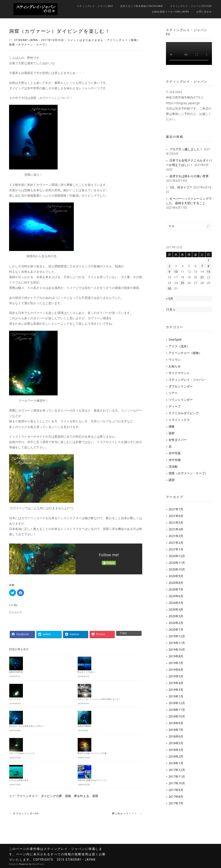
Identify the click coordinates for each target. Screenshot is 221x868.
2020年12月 (177, 556)
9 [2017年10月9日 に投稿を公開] (169, 272)
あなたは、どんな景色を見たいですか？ (27, 726)
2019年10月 (177, 649)
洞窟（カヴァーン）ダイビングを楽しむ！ (60, 31)
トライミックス (179, 420)
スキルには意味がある (19, 780)
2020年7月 (176, 589)
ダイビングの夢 (51, 796)
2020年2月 (176, 623)
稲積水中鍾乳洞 (16, 672)
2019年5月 (176, 676)
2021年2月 (176, 543)
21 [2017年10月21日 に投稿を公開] (202, 277)
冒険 (68, 796)
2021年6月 (176, 516)
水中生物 (175, 460)
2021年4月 (176, 529)
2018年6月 (176, 736)
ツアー (173, 393)
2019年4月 (176, 683)
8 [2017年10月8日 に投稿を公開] (208, 266)
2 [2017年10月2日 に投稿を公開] (169, 266)
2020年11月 (177, 563)
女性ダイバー (178, 440)
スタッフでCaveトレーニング (22, 753)
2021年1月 (176, 549)
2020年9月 (176, 576)
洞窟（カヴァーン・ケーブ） (29, 45)
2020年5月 (176, 603)
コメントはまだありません (85, 40)
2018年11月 (177, 710)
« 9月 (170, 298)
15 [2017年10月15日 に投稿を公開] (208, 272)
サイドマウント (179, 373)
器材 (172, 433)
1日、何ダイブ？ (181, 187)
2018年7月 (176, 730)
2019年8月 (176, 656)
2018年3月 (176, 750)
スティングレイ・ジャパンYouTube (191, 6)
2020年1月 (176, 629)
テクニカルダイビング (184, 413)
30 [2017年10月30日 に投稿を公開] (169, 288)
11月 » (170, 309)
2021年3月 (176, 536)
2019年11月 (177, 643)
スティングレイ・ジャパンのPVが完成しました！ (99, 699)
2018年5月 (176, 743)
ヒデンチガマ (15, 699)
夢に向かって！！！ (127, 814)
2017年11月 (177, 776)
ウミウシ (175, 360)
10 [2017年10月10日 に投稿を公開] (176, 272)
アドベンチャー (27, 796)
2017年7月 (176, 803)
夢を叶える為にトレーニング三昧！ (93, 753)
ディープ (175, 406)
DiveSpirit (175, 339)
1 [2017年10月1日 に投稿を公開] (208, 260)
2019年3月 (176, 690)
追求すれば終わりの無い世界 (189, 176)
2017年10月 (177, 783)
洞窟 (95, 796)
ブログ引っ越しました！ (186, 149)
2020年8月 (176, 583)
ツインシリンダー (181, 400)
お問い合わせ (204, 12)
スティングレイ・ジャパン (187, 380)
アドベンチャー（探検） (123, 40)
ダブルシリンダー (181, 386)
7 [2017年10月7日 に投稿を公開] (202, 266)
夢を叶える (82, 796)
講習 (172, 480)
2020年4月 (176, 609)
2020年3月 (176, 616)
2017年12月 (177, 770)
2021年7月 (176, 509)
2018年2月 (176, 756)
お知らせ (175, 366)
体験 (172, 426)
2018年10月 (177, 716)
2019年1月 (176, 696)
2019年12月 (177, 636)
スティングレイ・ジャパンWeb (95, 6)
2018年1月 (176, 763)
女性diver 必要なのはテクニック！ (93, 780)
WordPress (38, 864)
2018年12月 (177, 703)
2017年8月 (176, 797)
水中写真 (175, 453)
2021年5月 (176, 523)
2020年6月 (176, 596)
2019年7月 (176, 663)
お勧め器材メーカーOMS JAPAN (170, 12)
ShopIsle (14, 864)
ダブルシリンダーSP (24, 814)
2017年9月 (176, 790)
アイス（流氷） (179, 346)
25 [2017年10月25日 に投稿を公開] (182, 283)
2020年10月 (177, 569)
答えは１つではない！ (87, 672)
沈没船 (173, 466)
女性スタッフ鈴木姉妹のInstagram (141, 6)
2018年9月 (176, 723)
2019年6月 (176, 670)
